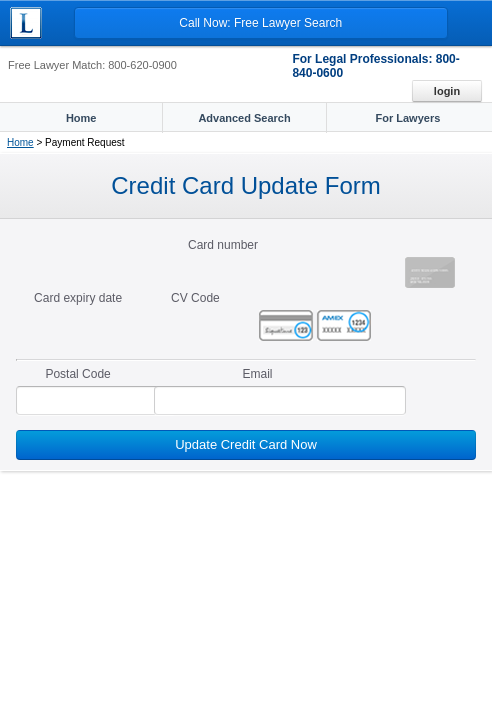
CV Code (195, 298)
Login (447, 91)
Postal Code (77, 374)
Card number (223, 245)
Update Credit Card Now (246, 444)
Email (257, 374)
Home (20, 142)
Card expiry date (78, 298)
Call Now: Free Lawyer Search (260, 23)
